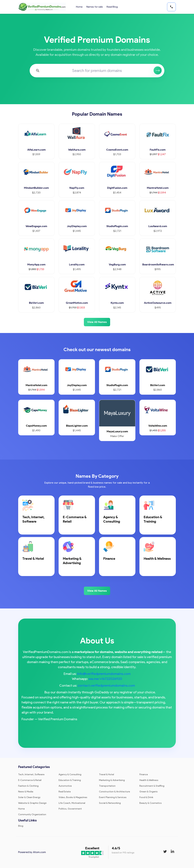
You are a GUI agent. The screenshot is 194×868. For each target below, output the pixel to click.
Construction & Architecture (115, 792)
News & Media (26, 792)
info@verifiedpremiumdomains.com (104, 674)
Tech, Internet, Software (31, 774)
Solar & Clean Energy (29, 797)
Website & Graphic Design (32, 803)
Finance (144, 774)
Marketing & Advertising (112, 780)
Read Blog (112, 7)
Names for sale (95, 7)
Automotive (65, 786)
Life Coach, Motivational (72, 803)
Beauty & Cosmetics (151, 803)
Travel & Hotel (107, 774)
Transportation (107, 786)
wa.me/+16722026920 (105, 679)
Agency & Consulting (70, 774)
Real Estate (65, 792)
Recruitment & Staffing (152, 786)
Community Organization (32, 814)
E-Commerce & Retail (30, 780)
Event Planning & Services (113, 797)
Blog (21, 826)
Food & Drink (146, 797)
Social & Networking (110, 803)
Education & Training (70, 780)
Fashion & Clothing (28, 786)
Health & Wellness (149, 780)
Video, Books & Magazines (73, 797)
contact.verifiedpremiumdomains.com (106, 685)
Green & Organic (149, 792)
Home (79, 7)
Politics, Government (70, 809)
